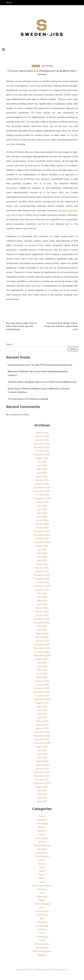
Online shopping (42, 904)
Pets (42, 907)
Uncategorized (42, 944)
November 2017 (42, 776)
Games (42, 871)
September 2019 (42, 699)
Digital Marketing (42, 845)
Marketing (42, 896)
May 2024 (42, 513)
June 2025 (42, 465)
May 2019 (42, 714)
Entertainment (42, 856)
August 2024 (42, 502)
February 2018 (42, 765)
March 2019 (42, 721)
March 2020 (42, 677)
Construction (42, 838)
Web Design (42, 947)
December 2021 (42, 619)
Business (42, 831)
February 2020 (42, 681)
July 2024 (42, 506)
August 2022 (42, 590)
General (42, 874)
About (9, 2)
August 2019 (42, 703)
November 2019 (42, 692)
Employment (42, 853)
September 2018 (42, 743)
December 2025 (42, 444)
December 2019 (42, 688)
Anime (42, 816)
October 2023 (42, 538)
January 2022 (42, 615)
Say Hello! (11, 18)
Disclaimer (12, 13)
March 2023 (42, 564)
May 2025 (42, 469)
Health (36, 66)
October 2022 (42, 582)
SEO (42, 918)
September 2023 (42, 542)
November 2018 (42, 736)
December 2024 (42, 487)
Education (42, 849)
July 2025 (42, 462)
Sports (42, 933)
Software (42, 929)
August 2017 (42, 787)
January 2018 (42, 769)
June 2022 (42, 597)
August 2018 (42, 747)
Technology (42, 937)
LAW (42, 893)
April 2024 (42, 517)
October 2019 (42, 696)
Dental (42, 842)
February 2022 (42, 611)
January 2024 (42, 527)
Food (42, 867)
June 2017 (42, 794)
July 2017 (42, 790)
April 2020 (42, 674)
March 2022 (42, 608)
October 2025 (42, 451)
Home (42, 882)
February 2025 (42, 480)
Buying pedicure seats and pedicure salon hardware (21, 326)
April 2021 (42, 630)
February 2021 (42, 637)
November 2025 (42, 447)
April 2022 (42, 604)
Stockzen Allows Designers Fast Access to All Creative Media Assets (42, 382)
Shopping (42, 922)
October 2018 (42, 739)
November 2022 (42, 579)
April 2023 (42, 560)
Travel (42, 940)
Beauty (42, 827)
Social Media (42, 926)
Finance (42, 864)
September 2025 (42, 454)
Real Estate (42, 915)
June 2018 (42, 754)
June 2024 (42, 509)
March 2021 (42, 633)
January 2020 (42, 684)
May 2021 (42, 626)
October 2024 (42, 495)
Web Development (42, 951)
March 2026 (42, 433)
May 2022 (42, 601)
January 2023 (42, 571)
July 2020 (42, 663)
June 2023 (42, 553)
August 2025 (42, 458)
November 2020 (42, 648)
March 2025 (42, 476)
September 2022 (42, 586)
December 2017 (42, 772)
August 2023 (42, 546)
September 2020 (42, 655)
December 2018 (42, 732)
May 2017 (42, 798)
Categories (12, 8)
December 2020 (42, 644)
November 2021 (42, 622)
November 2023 (42, 535)
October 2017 (42, 779)
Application (42, 820)
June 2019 (42, 710)
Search (10, 344)
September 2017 (42, 783)
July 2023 (42, 549)
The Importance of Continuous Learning (28, 399)
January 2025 (42, 484)
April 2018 (42, 757)
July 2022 (42, 593)
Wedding (42, 955)
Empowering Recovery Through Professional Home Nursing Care (40, 365)
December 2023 (42, 531)
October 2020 (42, 652)
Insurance (42, 889)
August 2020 (42, 659)
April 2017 (42, 801)
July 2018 (42, 750)
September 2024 (42, 498)
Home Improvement (42, 885)
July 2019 (42, 706)
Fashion (42, 860)
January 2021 (42, 641)
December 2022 (42, 575)
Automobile (42, 823)
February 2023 (42, 568)
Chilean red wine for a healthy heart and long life (61, 326)
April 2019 (42, 717)
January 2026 (42, 440)
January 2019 (42, 728)
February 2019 (42, 725)
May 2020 (42, 670)
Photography (42, 911)
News (42, 900)
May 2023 (42, 557)
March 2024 (42, 520)
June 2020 (42, 666)
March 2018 (42, 761)
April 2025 (42, 473)
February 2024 (42, 524)
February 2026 (42, 436)
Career (42, 834)
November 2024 (42, 491)
